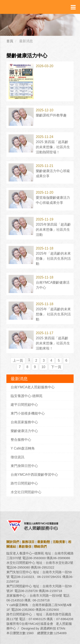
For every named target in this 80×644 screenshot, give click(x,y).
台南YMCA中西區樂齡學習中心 (34, 475)
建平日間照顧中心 (24, 405)
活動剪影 (59, 542)
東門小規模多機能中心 (28, 413)
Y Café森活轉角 (23, 448)
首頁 (10, 41)
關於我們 (13, 542)
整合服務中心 (21, 440)
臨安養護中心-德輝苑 (27, 396)
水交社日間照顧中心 (26, 492)
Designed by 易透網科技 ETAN (43, 628)
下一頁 (56, 367)
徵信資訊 (17, 457)
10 (43, 367)
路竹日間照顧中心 (24, 483)
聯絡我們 (40, 546)
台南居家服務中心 (24, 422)
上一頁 (18, 360)
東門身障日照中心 (24, 466)
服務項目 (28, 542)
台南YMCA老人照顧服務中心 (33, 387)
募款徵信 (25, 546)
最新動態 (44, 542)
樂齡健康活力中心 (24, 431)
